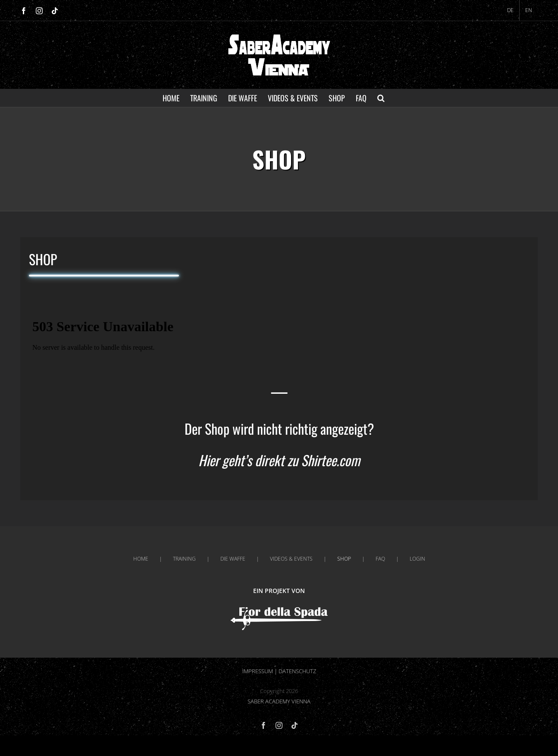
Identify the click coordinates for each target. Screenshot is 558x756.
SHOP (344, 559)
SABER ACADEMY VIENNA (279, 701)
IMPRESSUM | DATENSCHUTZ (279, 671)
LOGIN (417, 559)
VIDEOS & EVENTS (291, 559)
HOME (141, 559)
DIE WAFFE (233, 559)
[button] (381, 98)
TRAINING (184, 559)
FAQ (380, 559)
